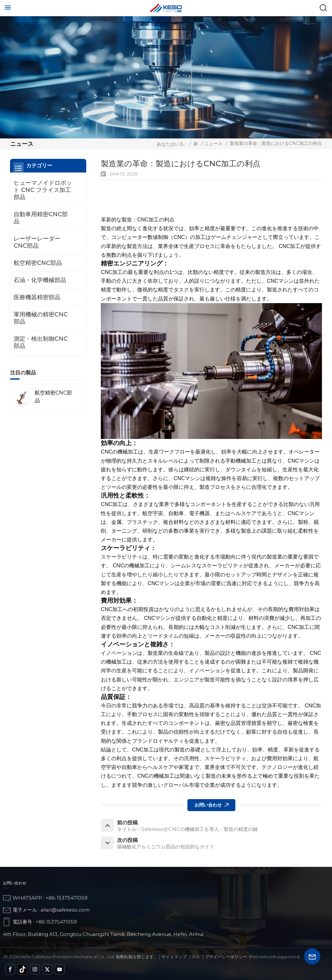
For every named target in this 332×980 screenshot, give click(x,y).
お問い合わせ (208, 804)
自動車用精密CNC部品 (41, 218)
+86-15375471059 (67, 899)
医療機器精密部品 (37, 297)
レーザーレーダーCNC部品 (37, 242)
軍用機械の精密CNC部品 (41, 318)
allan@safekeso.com (66, 911)
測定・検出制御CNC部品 (41, 342)
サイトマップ (174, 958)
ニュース (213, 144)
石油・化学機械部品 (40, 280)
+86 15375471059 (56, 923)
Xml (196, 958)
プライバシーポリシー (226, 958)
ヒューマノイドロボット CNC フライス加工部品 (43, 190)
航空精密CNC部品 (38, 263)
